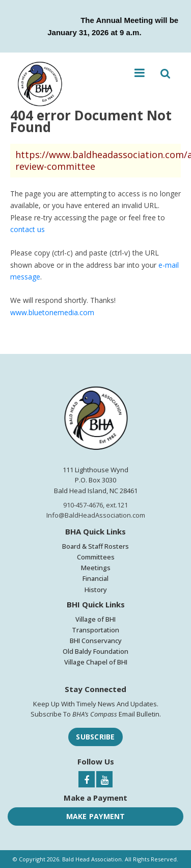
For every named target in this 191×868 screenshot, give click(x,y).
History (96, 590)
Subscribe (95, 737)
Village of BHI (95, 619)
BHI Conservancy (96, 641)
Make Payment (96, 816)
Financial (95, 578)
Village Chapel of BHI (96, 662)
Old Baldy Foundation (95, 651)
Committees (96, 557)
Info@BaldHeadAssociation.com (96, 515)
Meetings (96, 568)
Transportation (95, 630)
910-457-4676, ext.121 (95, 505)
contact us (28, 229)
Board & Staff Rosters (95, 546)
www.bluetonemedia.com (52, 312)
